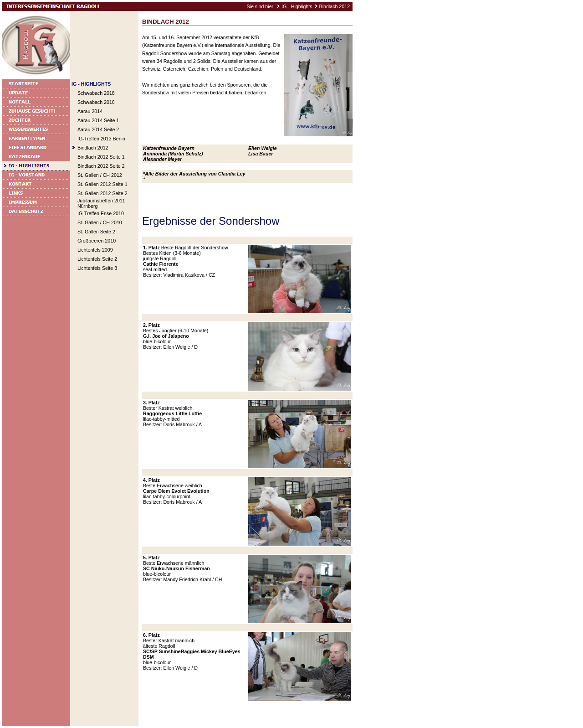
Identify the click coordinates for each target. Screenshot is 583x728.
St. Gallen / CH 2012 (100, 175)
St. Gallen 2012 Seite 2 (102, 193)
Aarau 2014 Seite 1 (98, 120)
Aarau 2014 (90, 111)
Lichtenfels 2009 (95, 250)
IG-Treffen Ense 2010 (101, 213)
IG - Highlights (297, 6)
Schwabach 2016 (96, 102)
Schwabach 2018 (96, 93)
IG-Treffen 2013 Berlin (101, 139)
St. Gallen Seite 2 (96, 232)
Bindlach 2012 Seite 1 (101, 157)
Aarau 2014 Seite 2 (98, 129)
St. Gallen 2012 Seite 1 (102, 184)
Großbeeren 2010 (97, 241)
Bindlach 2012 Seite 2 (101, 166)
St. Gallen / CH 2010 (100, 222)
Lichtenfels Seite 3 (97, 268)
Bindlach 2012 (335, 6)
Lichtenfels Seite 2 (97, 259)
